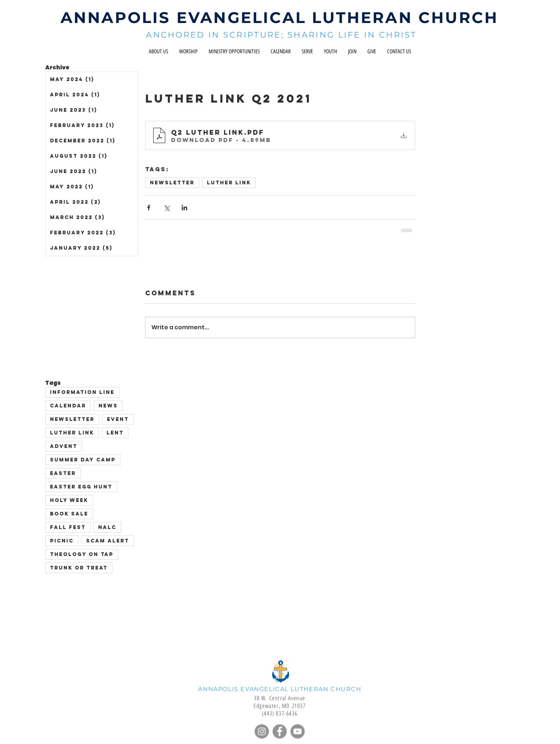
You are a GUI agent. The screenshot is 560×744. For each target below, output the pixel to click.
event (118, 419)
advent (64, 446)
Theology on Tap (82, 554)
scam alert (108, 541)
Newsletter (172, 183)
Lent (115, 433)
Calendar (68, 406)
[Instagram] (262, 731)
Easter (63, 473)
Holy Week (69, 500)
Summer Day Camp (83, 460)
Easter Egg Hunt (81, 487)
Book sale (69, 514)
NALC (107, 527)
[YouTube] (298, 731)
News (108, 406)
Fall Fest (68, 527)
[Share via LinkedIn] (184, 208)
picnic (62, 541)
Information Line (82, 392)
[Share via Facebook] (149, 208)
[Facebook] (280, 731)
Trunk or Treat (79, 568)
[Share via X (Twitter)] (167, 208)
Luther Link (229, 183)
